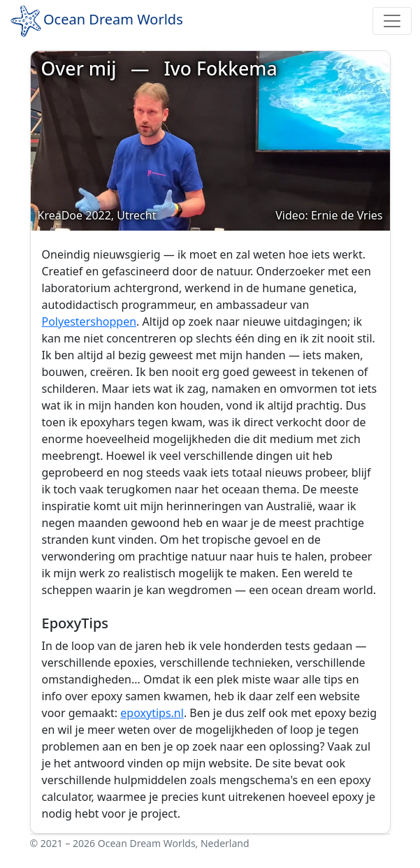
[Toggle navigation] (392, 21)
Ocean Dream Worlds (96, 21)
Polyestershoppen (89, 321)
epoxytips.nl (152, 713)
